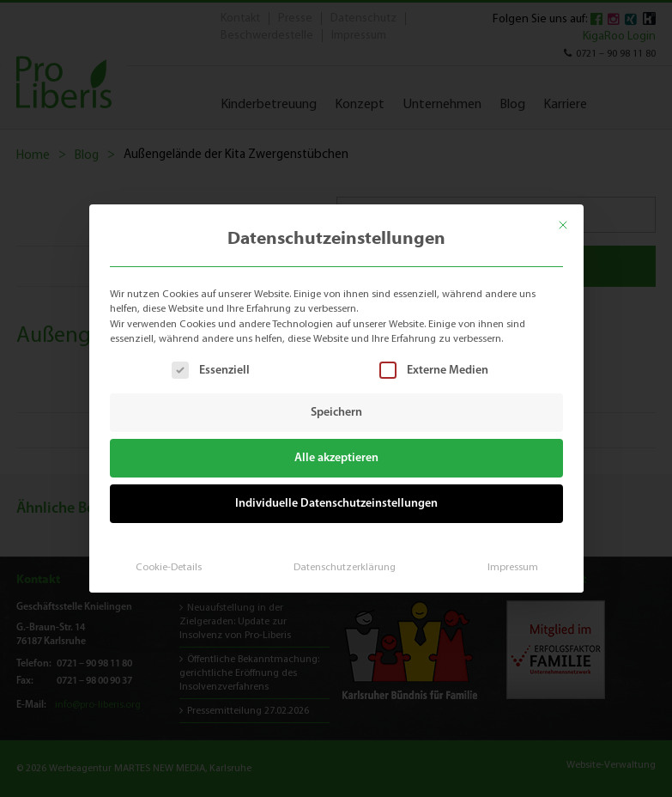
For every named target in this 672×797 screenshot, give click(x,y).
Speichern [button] (336, 412)
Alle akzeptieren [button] (336, 457)
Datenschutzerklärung (343, 560)
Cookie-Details (174, 560)
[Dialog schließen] (573, 218)
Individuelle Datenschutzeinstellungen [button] (336, 500)
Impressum (505, 560)
